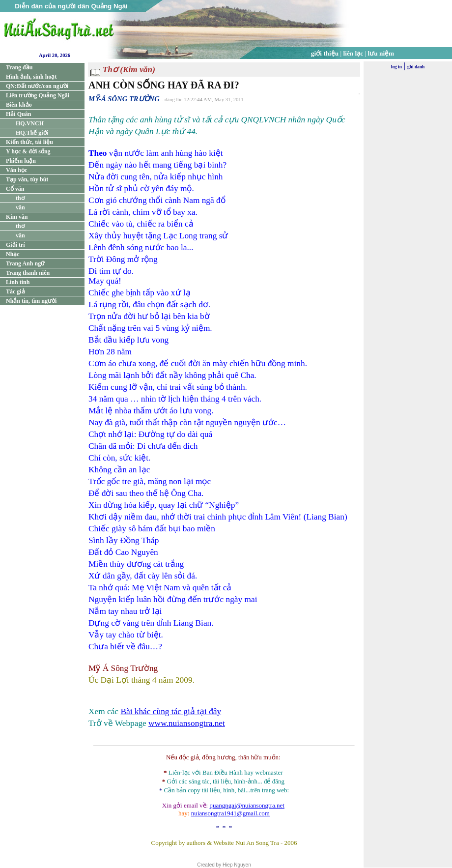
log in (396, 67)
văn (20, 207)
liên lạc (353, 53)
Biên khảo (19, 105)
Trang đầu (19, 67)
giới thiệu (325, 53)
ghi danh (416, 67)
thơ (20, 198)
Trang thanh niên (28, 273)
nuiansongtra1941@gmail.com (230, 813)
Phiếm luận (21, 161)
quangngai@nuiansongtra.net (247, 805)
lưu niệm (381, 53)
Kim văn (17, 217)
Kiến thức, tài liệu (29, 142)
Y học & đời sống (28, 151)
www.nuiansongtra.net (187, 723)
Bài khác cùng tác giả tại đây (171, 711)
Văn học (16, 170)
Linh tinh (18, 282)
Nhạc (13, 254)
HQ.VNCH (30, 123)
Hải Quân (18, 114)
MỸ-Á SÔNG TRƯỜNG (124, 99)
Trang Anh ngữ (25, 263)
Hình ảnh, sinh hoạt (31, 77)
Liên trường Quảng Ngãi (38, 95)
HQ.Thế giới (32, 133)
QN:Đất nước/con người (37, 86)
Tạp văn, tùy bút (27, 179)
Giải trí (15, 245)
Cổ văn (15, 189)
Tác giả (15, 291)
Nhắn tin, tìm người (31, 301)
